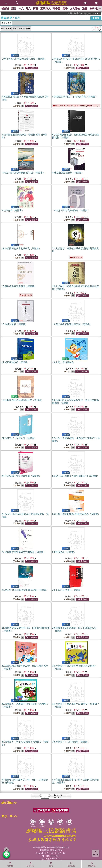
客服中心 (30, 864)
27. (24, 552)
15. (15, 324)
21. (19, 438)
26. (76, 514)
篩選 (96, 18)
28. (64, 552)
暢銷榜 (5, 9)
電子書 (57, 9)
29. (25, 590)
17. (16, 362)
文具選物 (75, 9)
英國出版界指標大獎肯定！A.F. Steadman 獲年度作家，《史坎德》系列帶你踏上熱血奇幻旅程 (89, 13)
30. (68, 590)
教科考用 (95, 9)
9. (13, 211)
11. (21, 248)
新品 (14, 9)
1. (24, 59)
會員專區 (92, 864)
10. (71, 211)
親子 (65, 9)
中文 (21, 9)
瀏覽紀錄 (71, 864)
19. (23, 400)
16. (72, 324)
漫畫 (85, 9)
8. (68, 173)
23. (21, 476)
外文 (28, 9)
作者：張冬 (6, 23)
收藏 (51, 864)
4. (75, 97)
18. (63, 362)
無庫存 (17, 68)
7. (23, 173)
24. (76, 476)
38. (71, 742)
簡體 (36, 9)
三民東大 (45, 9)
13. (19, 286)
